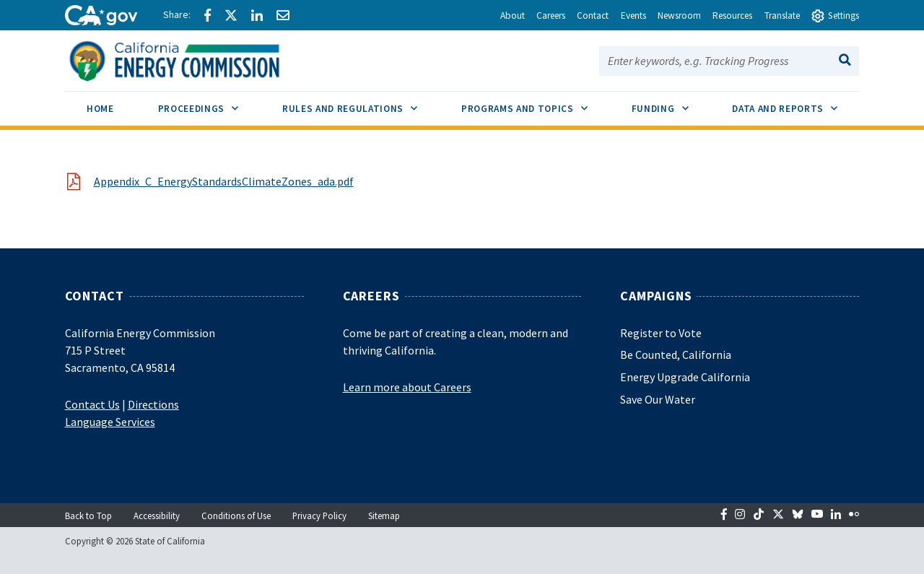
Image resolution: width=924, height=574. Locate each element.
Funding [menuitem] (671, 103)
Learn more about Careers (407, 387)
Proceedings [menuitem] (209, 103)
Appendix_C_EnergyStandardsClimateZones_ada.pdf (224, 181)
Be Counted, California (676, 355)
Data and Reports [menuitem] (796, 103)
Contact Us (92, 404)
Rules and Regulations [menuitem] (361, 103)
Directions (153, 404)
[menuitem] (101, 111)
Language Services (110, 422)
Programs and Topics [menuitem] (535, 103)
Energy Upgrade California (685, 377)
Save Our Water (658, 399)
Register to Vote (661, 333)
